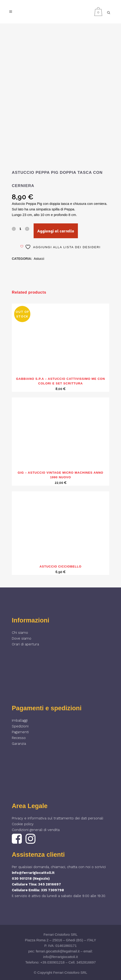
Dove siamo (22, 638)
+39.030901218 (53, 962)
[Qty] (20, 228)
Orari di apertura (25, 644)
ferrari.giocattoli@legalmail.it (58, 951)
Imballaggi (20, 720)
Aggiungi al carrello (56, 231)
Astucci (39, 259)
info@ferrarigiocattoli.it (33, 873)
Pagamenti (20, 732)
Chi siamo (20, 633)
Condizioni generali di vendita (36, 830)
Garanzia (19, 744)
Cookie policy (23, 824)
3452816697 (86, 962)
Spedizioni (20, 726)
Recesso (19, 738)
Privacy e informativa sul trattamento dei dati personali (57, 818)
